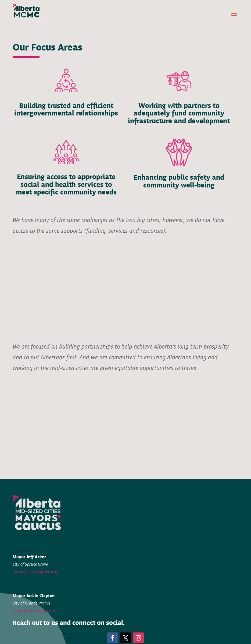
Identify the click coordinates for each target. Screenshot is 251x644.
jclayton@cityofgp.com (34, 611)
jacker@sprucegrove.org (35, 572)
